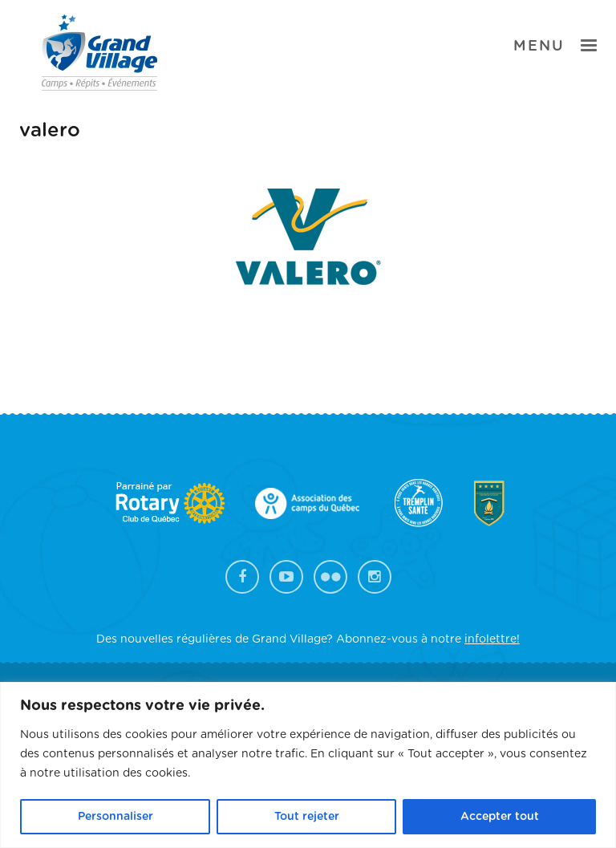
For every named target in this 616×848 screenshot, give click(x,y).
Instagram (375, 577)
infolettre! (492, 639)
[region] (308, 765)
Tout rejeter (307, 817)
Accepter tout (500, 817)
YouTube (286, 577)
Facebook (242, 577)
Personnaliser (115, 817)
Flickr (330, 577)
